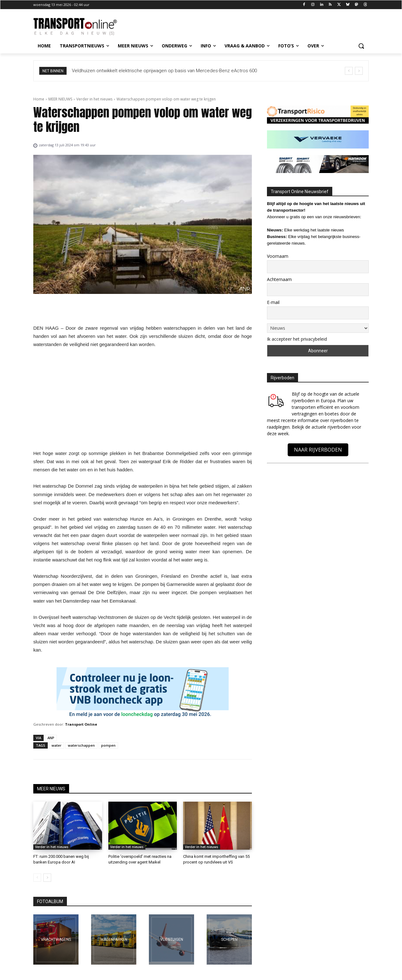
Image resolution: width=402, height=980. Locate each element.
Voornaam (278, 256)
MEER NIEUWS (60, 99)
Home (39, 99)
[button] (361, 46)
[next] (359, 71)
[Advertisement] (143, 401)
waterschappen (81, 745)
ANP (51, 738)
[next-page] (47, 878)
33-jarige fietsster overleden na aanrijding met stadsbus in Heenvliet (143, 71)
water (57, 745)
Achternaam (279, 279)
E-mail (273, 302)
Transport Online (81, 724)
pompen (108, 745)
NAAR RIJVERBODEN (318, 450)
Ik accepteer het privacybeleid (297, 339)
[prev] (349, 71)
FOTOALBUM (50, 901)
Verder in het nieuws (94, 99)
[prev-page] (37, 878)
